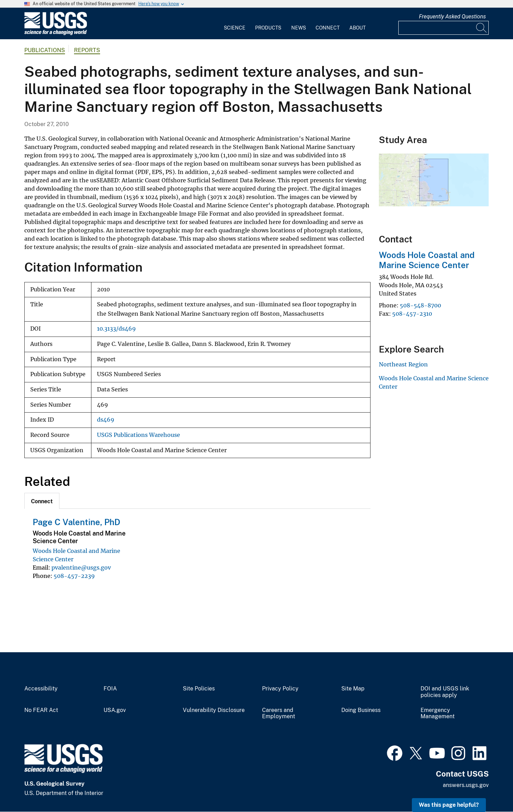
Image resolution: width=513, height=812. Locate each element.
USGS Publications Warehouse (139, 435)
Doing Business (361, 710)
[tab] (42, 501)
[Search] (482, 28)
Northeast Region (403, 364)
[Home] (56, 34)
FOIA (110, 689)
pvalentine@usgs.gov (81, 567)
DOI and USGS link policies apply (445, 692)
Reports (87, 50)
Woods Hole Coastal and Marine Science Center (427, 260)
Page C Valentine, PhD (76, 522)
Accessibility (41, 689)
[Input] (443, 28)
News (299, 28)
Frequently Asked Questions (452, 16)
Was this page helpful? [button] (449, 805)
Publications (45, 50)
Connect (328, 28)
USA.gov (115, 710)
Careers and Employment (279, 714)
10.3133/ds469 (116, 329)
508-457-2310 (412, 314)
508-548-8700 (420, 305)
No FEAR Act (41, 710)
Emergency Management (438, 714)
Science (235, 28)
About (357, 28)
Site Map (353, 689)
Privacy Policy (280, 689)
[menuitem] (235, 24)
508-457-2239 (74, 576)
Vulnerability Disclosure (214, 710)
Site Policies (199, 689)
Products (268, 28)
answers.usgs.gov (466, 785)
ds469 (106, 420)
